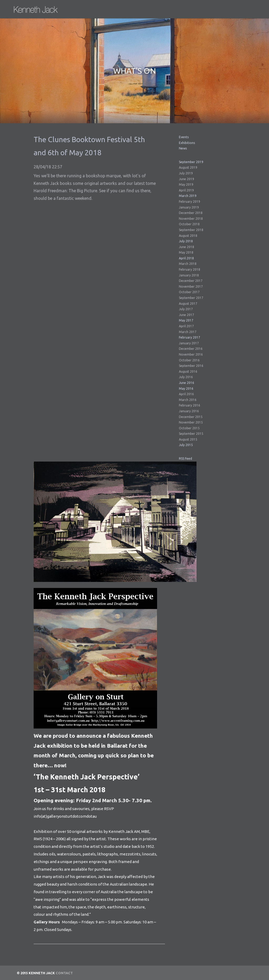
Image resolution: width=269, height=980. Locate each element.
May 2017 (186, 320)
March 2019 (188, 196)
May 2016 (186, 389)
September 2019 (191, 162)
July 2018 (186, 241)
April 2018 (186, 258)
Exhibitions (187, 143)
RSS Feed (185, 459)
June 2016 (187, 383)
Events (184, 137)
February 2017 (190, 337)
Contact (64, 973)
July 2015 (186, 445)
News (183, 148)
